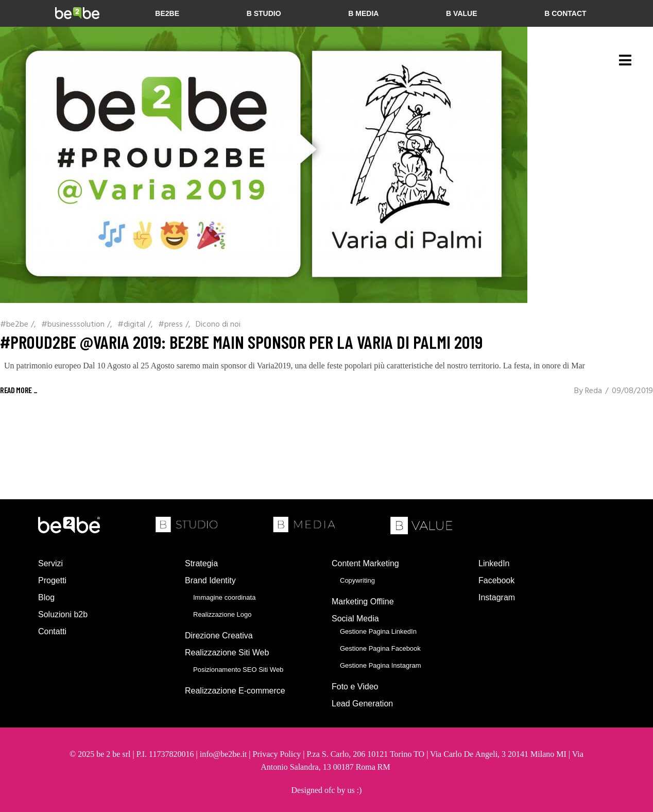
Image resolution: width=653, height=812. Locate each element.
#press (170, 325)
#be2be (14, 325)
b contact (565, 13)
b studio (264, 13)
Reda (594, 391)
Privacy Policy (277, 754)
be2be (167, 13)
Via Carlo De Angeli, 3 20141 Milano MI (499, 754)
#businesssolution (73, 325)
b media (363, 13)
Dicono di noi (218, 325)
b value (461, 13)
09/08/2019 (632, 391)
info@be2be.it (224, 754)
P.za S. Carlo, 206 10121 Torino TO (365, 754)
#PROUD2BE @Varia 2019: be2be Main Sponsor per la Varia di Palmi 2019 (241, 342)
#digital (131, 325)
